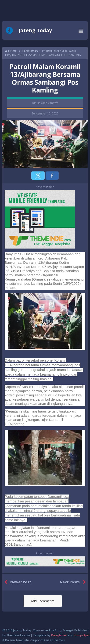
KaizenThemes (54, 640)
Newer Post (17, 582)
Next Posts (74, 582)
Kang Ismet (59, 635)
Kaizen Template (17, 640)
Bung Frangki (64, 630)
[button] (38, 176)
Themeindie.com (18, 635)
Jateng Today (35, 30)
